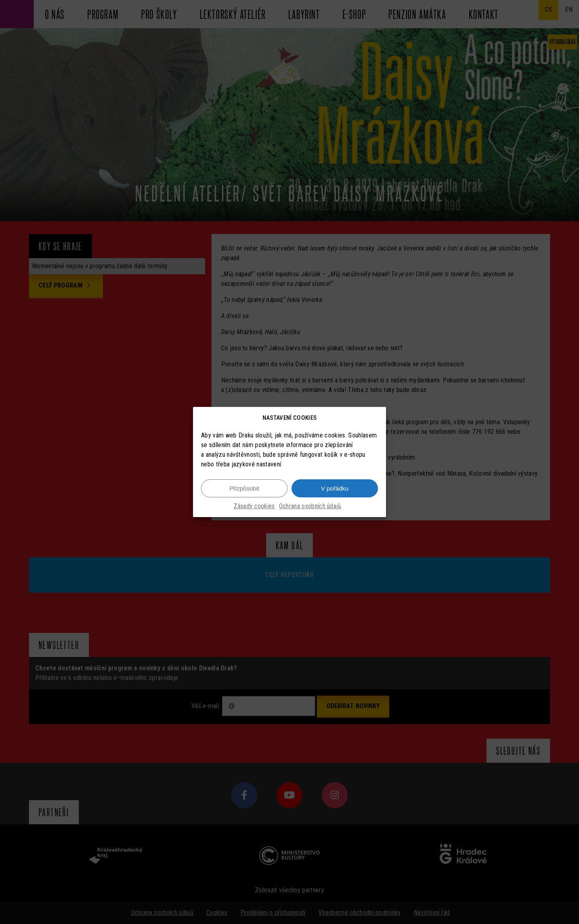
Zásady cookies (254, 507)
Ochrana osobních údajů (310, 507)
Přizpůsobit (244, 489)
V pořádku (335, 489)
